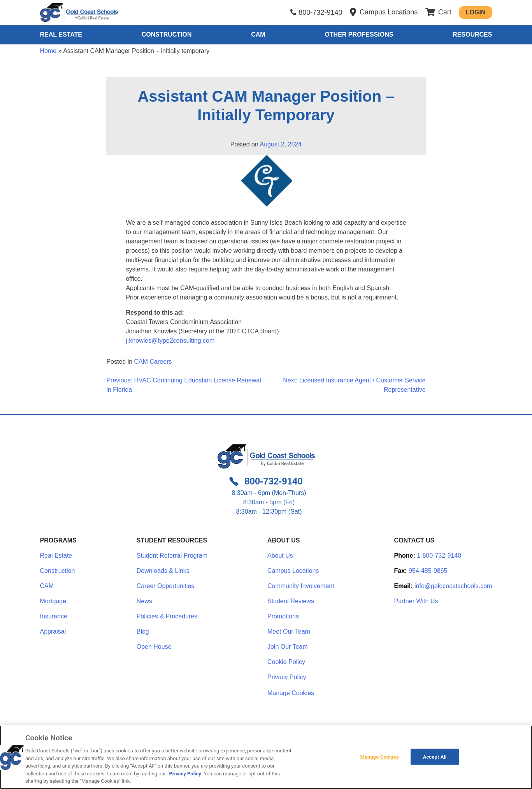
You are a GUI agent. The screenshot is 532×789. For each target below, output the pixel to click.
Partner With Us (416, 601)
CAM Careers (153, 362)
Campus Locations (293, 571)
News (144, 601)
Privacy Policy (287, 677)
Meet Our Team (289, 631)
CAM (258, 34)
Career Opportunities (166, 586)
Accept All (435, 756)
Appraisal (53, 631)
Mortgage (53, 601)
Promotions (283, 616)
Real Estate (61, 34)
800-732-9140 (320, 12)
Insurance (54, 616)
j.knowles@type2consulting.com (170, 341)
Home (48, 51)
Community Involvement (301, 586)
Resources (472, 34)
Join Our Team (288, 647)
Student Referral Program (172, 556)
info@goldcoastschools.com (453, 586)
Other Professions (359, 34)
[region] (266, 757)
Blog (143, 631)
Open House (154, 647)
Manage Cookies (291, 693)
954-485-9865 (428, 571)
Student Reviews (291, 601)
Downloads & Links (163, 571)
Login (476, 12)
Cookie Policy (286, 662)
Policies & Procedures (167, 616)
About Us (280, 556)
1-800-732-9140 (439, 556)
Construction (167, 34)
